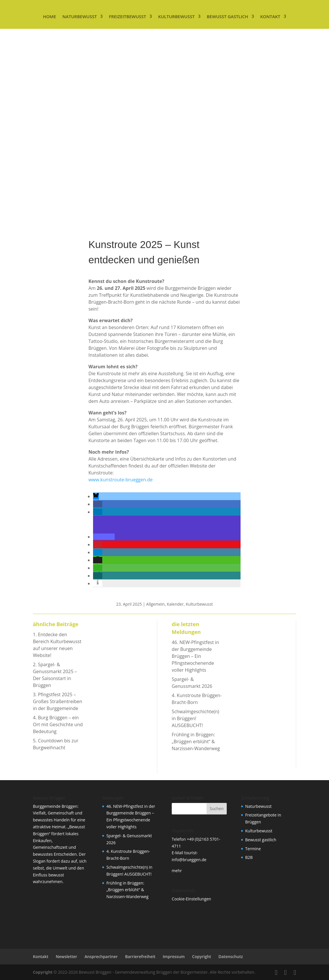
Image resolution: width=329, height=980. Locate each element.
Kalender (175, 604)
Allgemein (155, 604)
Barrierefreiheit (140, 956)
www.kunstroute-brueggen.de (121, 480)
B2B (249, 857)
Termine (253, 849)
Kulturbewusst (176, 16)
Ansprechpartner (101, 956)
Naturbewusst (80, 16)
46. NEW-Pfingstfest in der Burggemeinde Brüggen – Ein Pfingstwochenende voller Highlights (195, 656)
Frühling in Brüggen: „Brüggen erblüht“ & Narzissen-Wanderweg (196, 741)
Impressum (174, 956)
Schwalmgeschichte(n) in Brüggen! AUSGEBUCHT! (195, 718)
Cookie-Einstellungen (191, 899)
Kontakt (270, 16)
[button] (96, 496)
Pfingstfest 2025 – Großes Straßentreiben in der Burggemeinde (57, 701)
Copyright (202, 956)
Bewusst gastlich (227, 16)
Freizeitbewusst (127, 16)
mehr (177, 871)
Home (49, 16)
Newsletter (66, 956)
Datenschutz (231, 956)
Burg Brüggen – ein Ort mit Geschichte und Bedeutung (58, 724)
